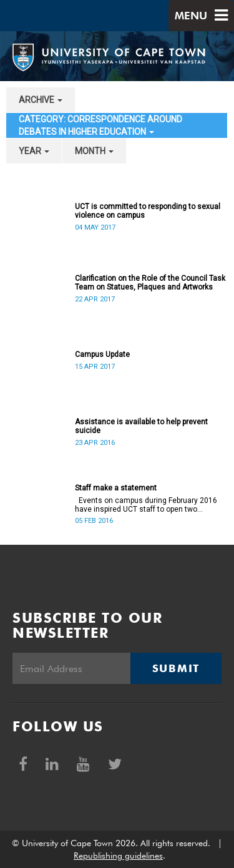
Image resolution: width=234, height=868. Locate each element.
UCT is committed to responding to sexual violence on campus (148, 211)
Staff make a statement (116, 488)
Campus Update (102, 354)
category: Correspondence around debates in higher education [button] (100, 125)
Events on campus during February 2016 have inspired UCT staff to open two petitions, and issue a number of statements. (146, 505)
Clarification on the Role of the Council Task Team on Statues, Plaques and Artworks (150, 283)
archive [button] (41, 100)
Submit (176, 668)
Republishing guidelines (118, 856)
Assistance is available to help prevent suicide (141, 426)
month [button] (94, 151)
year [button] (34, 151)
